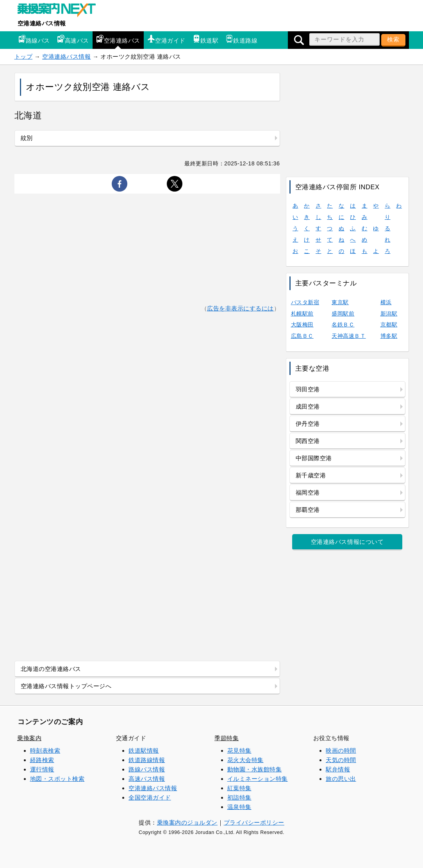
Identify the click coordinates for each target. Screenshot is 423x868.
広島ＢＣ (302, 336)
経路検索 (42, 760)
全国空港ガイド (150, 797)
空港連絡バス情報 (42, 23)
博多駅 (389, 336)
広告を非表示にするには (240, 308)
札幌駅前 (302, 314)
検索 (393, 39)
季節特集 (227, 738)
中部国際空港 (314, 458)
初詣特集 (239, 797)
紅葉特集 (239, 788)
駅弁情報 (338, 769)
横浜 (386, 302)
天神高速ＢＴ (349, 336)
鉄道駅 (206, 39)
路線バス (34, 39)
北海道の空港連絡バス (51, 669)
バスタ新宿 (305, 302)
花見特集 (239, 751)
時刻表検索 (45, 751)
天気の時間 (341, 760)
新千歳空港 (311, 475)
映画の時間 (341, 751)
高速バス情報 (147, 779)
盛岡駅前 (343, 314)
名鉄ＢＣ (343, 325)
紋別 (27, 138)
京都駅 (389, 325)
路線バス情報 (147, 769)
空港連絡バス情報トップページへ (66, 686)
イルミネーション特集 (258, 779)
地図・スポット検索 (57, 779)
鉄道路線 (241, 39)
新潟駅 (389, 314)
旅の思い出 (341, 779)
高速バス (73, 39)
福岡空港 (308, 492)
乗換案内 (29, 738)
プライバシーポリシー (254, 822)
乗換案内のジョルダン (187, 822)
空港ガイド (166, 39)
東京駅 (340, 302)
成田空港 (308, 406)
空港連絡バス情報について (347, 542)
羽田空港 (308, 389)
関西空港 (308, 441)
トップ (24, 56)
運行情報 (42, 769)
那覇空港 (308, 510)
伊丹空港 (308, 424)
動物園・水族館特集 (255, 769)
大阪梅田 (302, 325)
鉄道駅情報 (144, 751)
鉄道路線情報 (147, 760)
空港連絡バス (118, 39)
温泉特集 (239, 807)
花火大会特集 (245, 760)
